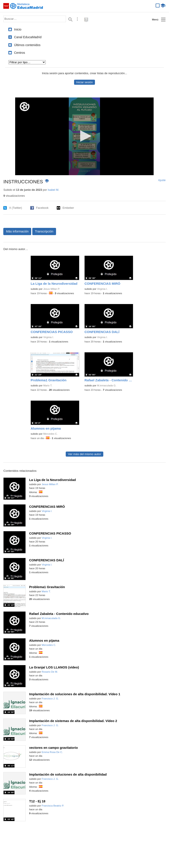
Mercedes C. (50, 434)
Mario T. (48, 385)
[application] (84, 136)
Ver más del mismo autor (84, 454)
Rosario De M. (50, 672)
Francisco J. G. (50, 699)
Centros (20, 53)
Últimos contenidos (27, 45)
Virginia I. (102, 289)
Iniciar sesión (84, 82)
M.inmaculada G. (107, 385)
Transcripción (44, 231)
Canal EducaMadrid (28, 37)
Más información (17, 231)
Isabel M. (53, 190)
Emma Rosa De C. (52, 752)
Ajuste (162, 180)
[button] (84, 136)
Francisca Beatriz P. (53, 806)
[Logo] (25, 107)
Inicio (18, 29)
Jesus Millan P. (52, 289)
